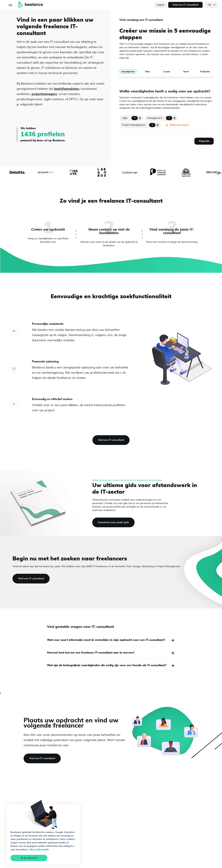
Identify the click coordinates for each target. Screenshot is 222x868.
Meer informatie (39, 850)
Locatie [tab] (167, 72)
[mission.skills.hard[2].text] (138, 125)
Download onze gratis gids (113, 522)
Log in (161, 5)
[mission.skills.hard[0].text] (129, 118)
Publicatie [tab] (205, 72)
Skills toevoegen (177, 125)
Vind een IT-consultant (185, 5)
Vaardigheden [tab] (128, 72)
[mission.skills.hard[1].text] (159, 118)
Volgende (204, 141)
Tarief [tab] (186, 72)
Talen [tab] (147, 72)
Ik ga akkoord (29, 858)
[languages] (212, 5)
